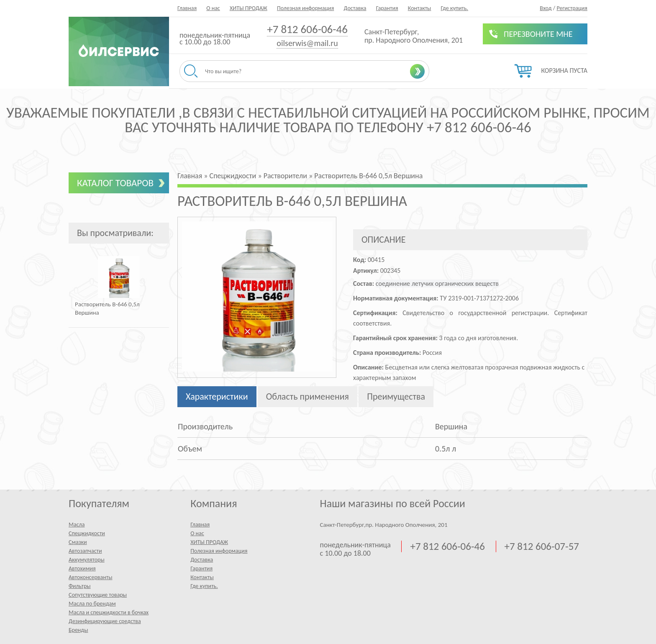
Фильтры (80, 586)
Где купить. (455, 8)
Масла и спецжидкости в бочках (109, 612)
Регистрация (572, 8)
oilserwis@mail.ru (307, 43)
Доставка (355, 8)
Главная (187, 8)
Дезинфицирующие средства (105, 621)
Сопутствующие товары (98, 595)
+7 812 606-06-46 (307, 29)
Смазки (78, 542)
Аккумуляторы (87, 560)
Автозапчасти (85, 551)
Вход (546, 8)
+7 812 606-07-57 (542, 547)
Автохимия (82, 568)
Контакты (420, 8)
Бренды (78, 630)
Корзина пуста (564, 71)
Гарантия (387, 8)
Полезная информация (305, 8)
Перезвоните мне (538, 34)
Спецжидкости (87, 533)
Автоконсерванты (91, 577)
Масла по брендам (92, 604)
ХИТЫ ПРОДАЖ (249, 8)
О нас (213, 8)
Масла (77, 525)
